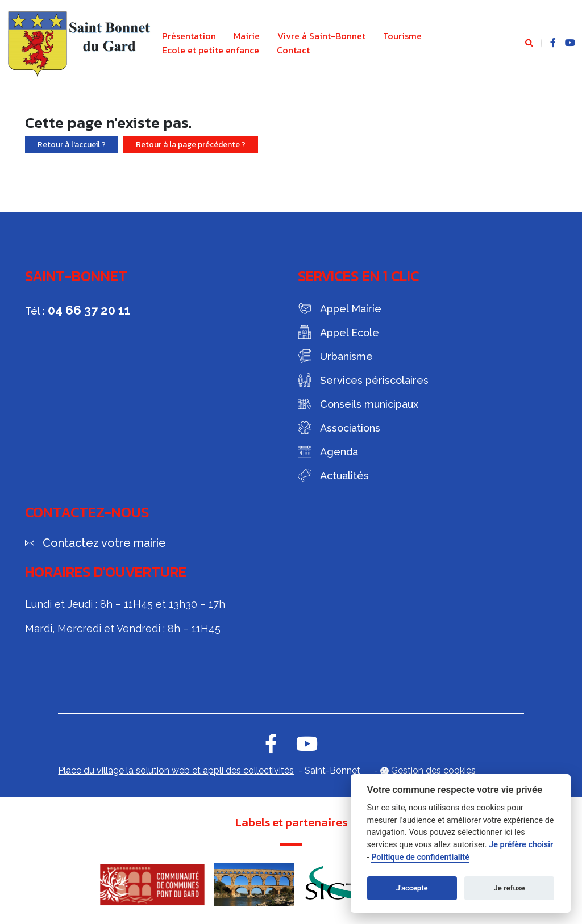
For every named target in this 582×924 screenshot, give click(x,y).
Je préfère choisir (521, 845)
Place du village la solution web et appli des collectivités (176, 770)
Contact (293, 50)
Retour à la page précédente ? (191, 145)
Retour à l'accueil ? (72, 145)
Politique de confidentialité (420, 857)
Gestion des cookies (433, 770)
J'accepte (412, 888)
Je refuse (510, 888)
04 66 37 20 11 (89, 310)
